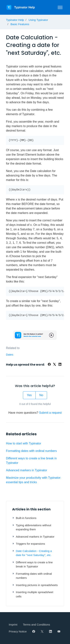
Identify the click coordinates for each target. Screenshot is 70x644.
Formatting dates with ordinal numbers (31, 451)
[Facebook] (49, 365)
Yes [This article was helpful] (29, 395)
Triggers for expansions (29, 544)
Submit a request (50, 413)
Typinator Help (15, 20)
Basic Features (20, 24)
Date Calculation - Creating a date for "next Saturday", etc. (32, 553)
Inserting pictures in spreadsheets (35, 585)
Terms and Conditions (36, 625)
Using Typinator (38, 20)
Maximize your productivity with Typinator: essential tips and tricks (34, 480)
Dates (10, 355)
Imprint (13, 625)
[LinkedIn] (60, 365)
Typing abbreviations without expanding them (32, 527)
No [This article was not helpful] (41, 395)
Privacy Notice (18, 631)
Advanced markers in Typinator (27, 470)
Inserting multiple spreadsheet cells (33, 594)
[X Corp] (55, 365)
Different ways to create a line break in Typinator (31, 461)
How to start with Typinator (24, 443)
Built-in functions (24, 518)
